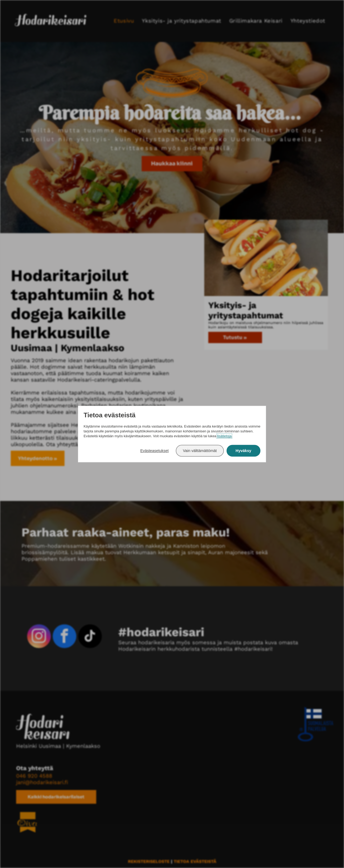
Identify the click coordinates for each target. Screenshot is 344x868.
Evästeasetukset (155, 451)
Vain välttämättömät (200, 451)
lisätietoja (224, 436)
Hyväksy (243, 451)
